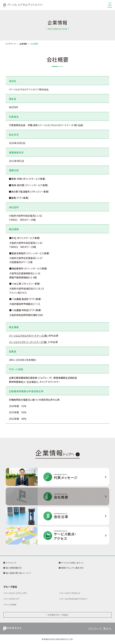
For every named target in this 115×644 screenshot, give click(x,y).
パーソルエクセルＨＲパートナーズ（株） (28, 336)
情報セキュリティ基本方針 (72, 568)
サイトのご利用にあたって (72, 563)
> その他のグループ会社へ (57, 615)
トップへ (55, 455)
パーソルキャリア (12, 599)
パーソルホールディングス (16, 593)
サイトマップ (11, 563)
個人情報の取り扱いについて (18, 573)
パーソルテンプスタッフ (70, 593)
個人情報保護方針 (14, 568)
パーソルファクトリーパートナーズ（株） (28, 342)
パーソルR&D (11, 604)
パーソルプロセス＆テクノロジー (74, 599)
